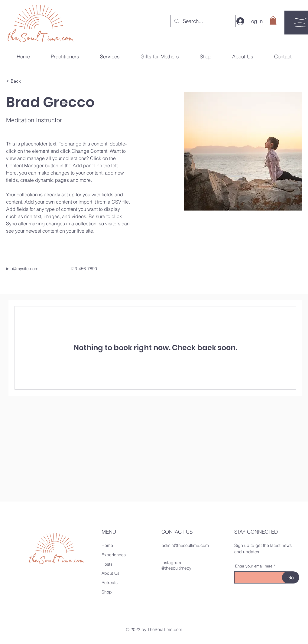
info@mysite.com (22, 269)
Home (107, 545)
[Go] (291, 577)
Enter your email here (254, 566)
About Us (110, 573)
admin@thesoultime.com (185, 545)
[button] (273, 20)
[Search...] (203, 21)
